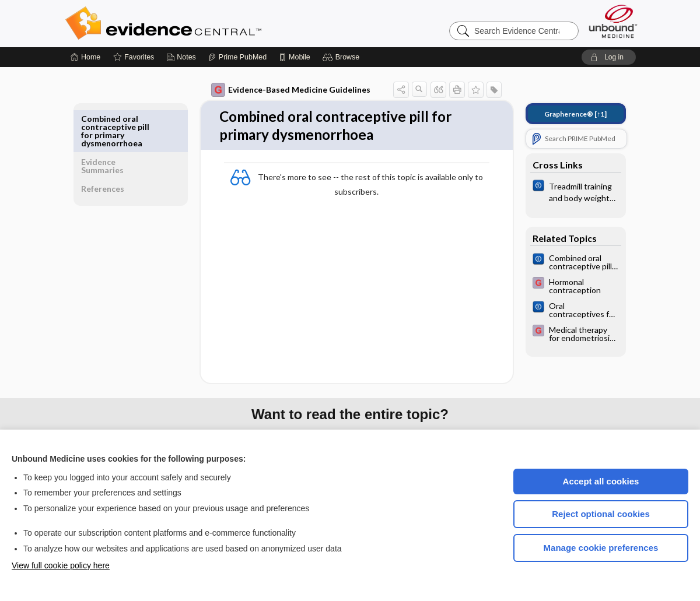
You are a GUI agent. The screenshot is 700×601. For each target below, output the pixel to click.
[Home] (85, 57)
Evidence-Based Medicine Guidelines (283, 90)
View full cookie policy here (61, 565)
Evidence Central (210, 23)
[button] (343, 57)
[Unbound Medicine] (613, 21)
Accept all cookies (601, 481)
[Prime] (237, 57)
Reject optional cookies (601, 514)
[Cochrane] (568, 191)
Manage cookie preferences (601, 548)
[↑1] (567, 114)
